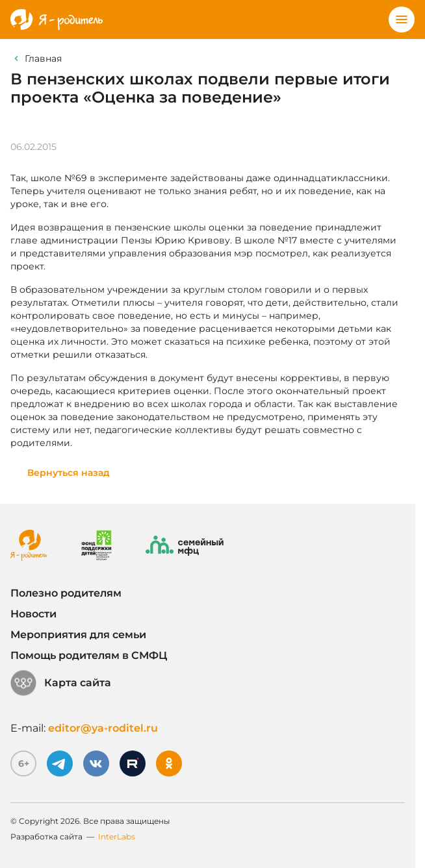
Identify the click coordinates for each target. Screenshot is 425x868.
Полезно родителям (66, 593)
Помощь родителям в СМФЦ (89, 655)
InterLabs (117, 837)
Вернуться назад (69, 473)
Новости (33, 614)
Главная (43, 58)
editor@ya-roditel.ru (103, 728)
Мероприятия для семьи (78, 635)
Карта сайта (61, 683)
